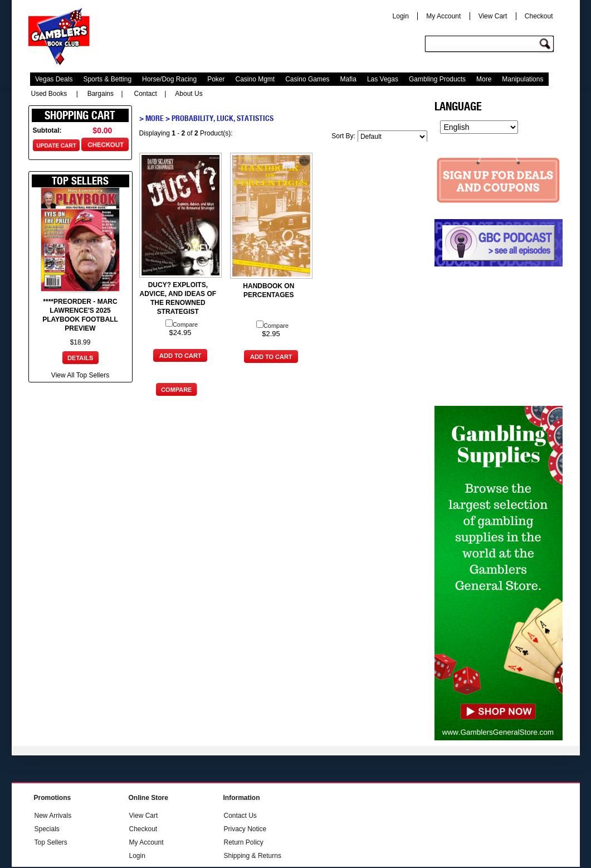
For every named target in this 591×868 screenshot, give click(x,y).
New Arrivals (53, 816)
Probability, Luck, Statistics (223, 118)
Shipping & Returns (253, 856)
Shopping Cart (80, 115)
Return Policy (244, 842)
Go (546, 44)
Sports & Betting (107, 79)
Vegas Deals (54, 79)
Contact (146, 94)
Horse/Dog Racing (169, 79)
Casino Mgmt (255, 79)
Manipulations (522, 79)
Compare (182, 324)
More (484, 79)
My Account (443, 16)
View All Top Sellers (80, 375)
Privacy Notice (245, 829)
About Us (189, 94)
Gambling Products (437, 79)
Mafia (348, 79)
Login (401, 16)
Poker (216, 79)
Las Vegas (383, 79)
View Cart (493, 16)
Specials (47, 829)
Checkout (539, 16)
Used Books (49, 94)
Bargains (101, 94)
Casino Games (307, 79)
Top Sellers (51, 842)
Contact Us (240, 816)
